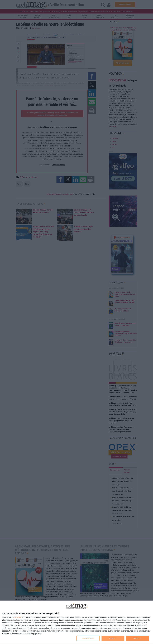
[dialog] (76, 622)
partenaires (17, 617)
